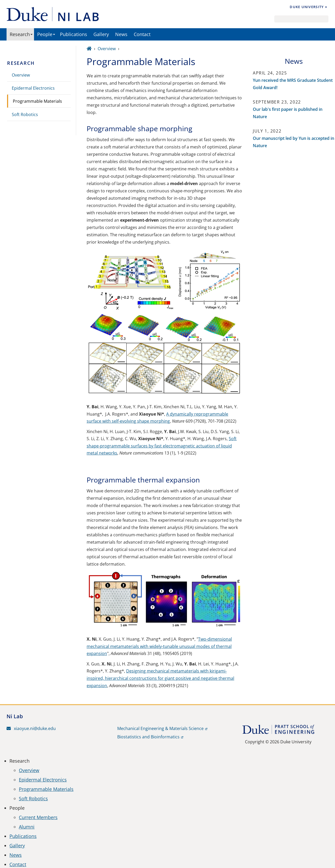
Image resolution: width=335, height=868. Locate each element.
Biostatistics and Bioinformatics (148, 737)
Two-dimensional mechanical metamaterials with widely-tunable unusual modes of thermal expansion (159, 646)
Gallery (101, 34)
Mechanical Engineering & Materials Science (160, 728)
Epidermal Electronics (33, 88)
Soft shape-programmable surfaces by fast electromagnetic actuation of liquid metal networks (162, 446)
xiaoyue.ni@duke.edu (31, 728)
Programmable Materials (37, 101)
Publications (74, 34)
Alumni (27, 827)
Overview (21, 75)
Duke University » (308, 7)
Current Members (38, 817)
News (121, 34)
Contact (142, 34)
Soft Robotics (25, 114)
